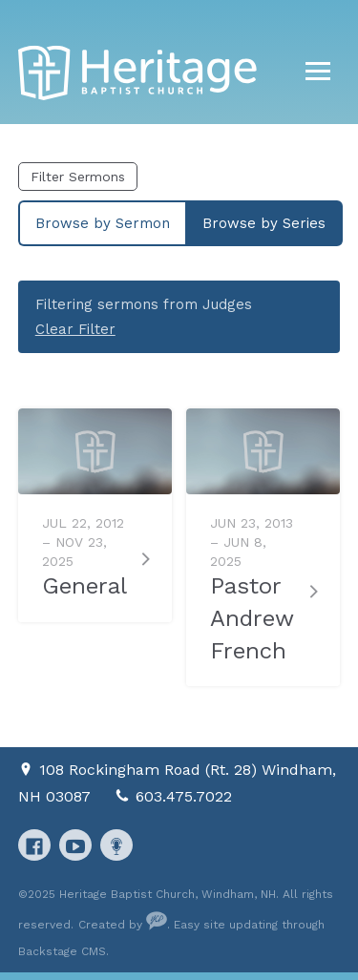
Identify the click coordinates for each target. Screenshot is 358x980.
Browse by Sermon (103, 223)
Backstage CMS (62, 951)
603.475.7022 (184, 796)
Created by (123, 925)
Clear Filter (75, 329)
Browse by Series (264, 223)
